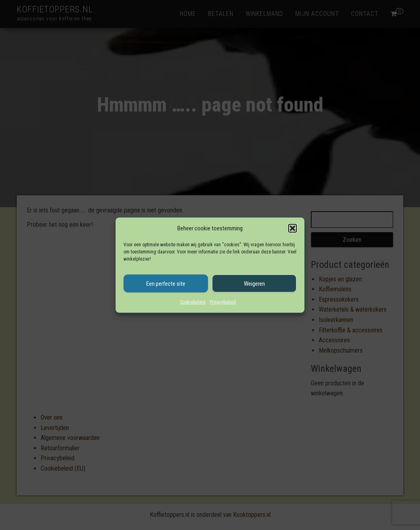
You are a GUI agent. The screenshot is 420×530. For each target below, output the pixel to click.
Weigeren (254, 283)
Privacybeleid (223, 302)
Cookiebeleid (193, 302)
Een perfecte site (166, 283)
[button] (292, 228)
